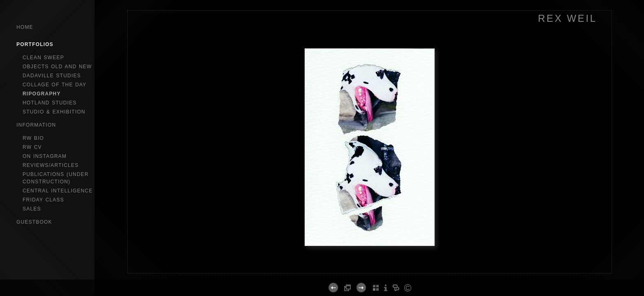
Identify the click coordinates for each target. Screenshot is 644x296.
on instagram (45, 156)
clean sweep (43, 58)
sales (32, 209)
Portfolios (35, 44)
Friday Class (43, 200)
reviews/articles (51, 165)
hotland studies (50, 103)
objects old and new (57, 67)
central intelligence (58, 191)
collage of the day (55, 85)
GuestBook (34, 222)
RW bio (33, 138)
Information (36, 125)
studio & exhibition (54, 112)
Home (25, 27)
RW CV (32, 147)
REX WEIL (568, 18)
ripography (42, 94)
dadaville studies (52, 76)
